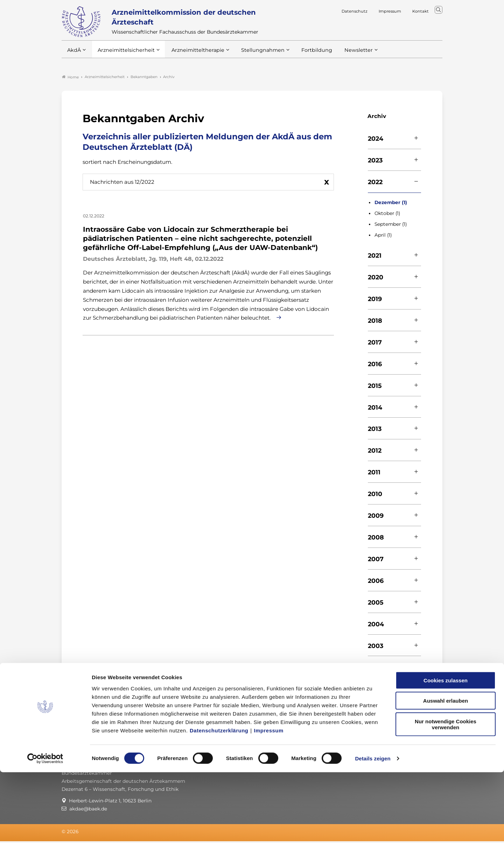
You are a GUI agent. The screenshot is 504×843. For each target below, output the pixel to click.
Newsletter (344, 56)
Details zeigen (373, 829)
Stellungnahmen (253, 56)
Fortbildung (304, 56)
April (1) (383, 236)
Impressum (269, 801)
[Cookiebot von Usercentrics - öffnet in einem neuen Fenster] (45, 829)
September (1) (391, 225)
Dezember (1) (391, 204)
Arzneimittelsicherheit (124, 56)
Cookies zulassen (446, 751)
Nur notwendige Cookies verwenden (446, 795)
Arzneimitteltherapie (192, 56)
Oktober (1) (387, 215)
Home (70, 78)
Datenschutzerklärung (219, 801)
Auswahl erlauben (446, 771)
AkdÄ (74, 56)
